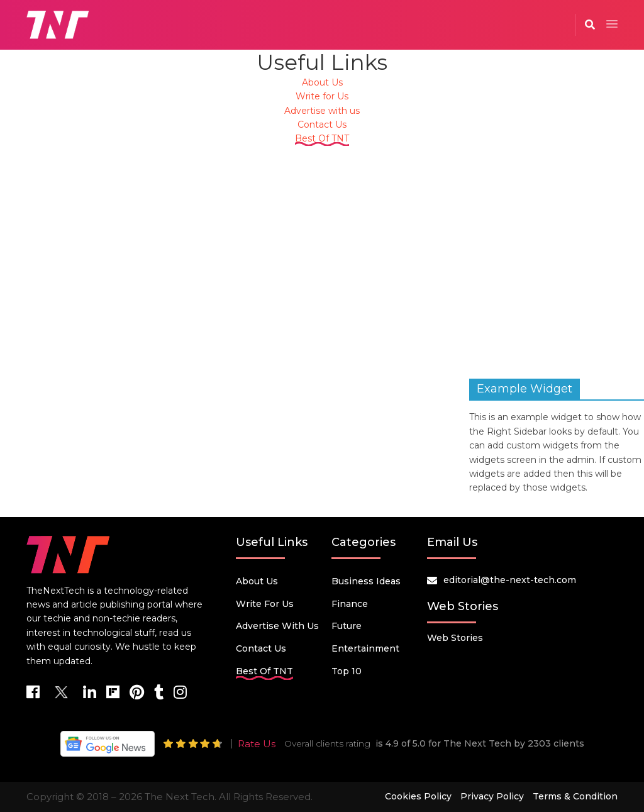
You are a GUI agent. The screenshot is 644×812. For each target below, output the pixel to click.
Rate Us (257, 744)
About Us (322, 82)
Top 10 (347, 671)
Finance (350, 604)
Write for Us (322, 96)
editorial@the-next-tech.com (510, 580)
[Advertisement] (322, 256)
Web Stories (455, 638)
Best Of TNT (322, 138)
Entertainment (365, 648)
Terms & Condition (575, 796)
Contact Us (322, 125)
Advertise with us (322, 111)
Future (347, 626)
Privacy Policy (492, 796)
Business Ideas (366, 581)
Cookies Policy (418, 796)
